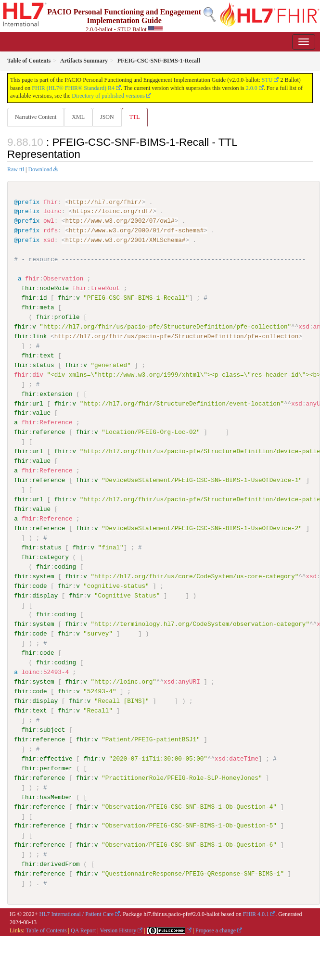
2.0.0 (252, 88)
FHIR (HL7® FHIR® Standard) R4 (73, 88)
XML (78, 117)
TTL (135, 117)
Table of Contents (46, 929)
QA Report (83, 929)
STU (267, 80)
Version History (118, 929)
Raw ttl (16, 169)
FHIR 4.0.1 (256, 914)
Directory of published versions (108, 96)
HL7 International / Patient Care (77, 914)
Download (40, 169)
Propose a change (216, 929)
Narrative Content (36, 117)
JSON (107, 117)
